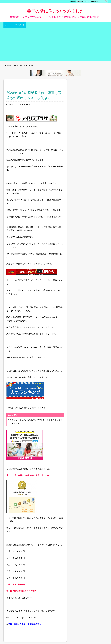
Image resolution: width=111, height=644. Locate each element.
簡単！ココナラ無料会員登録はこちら (24, 624)
